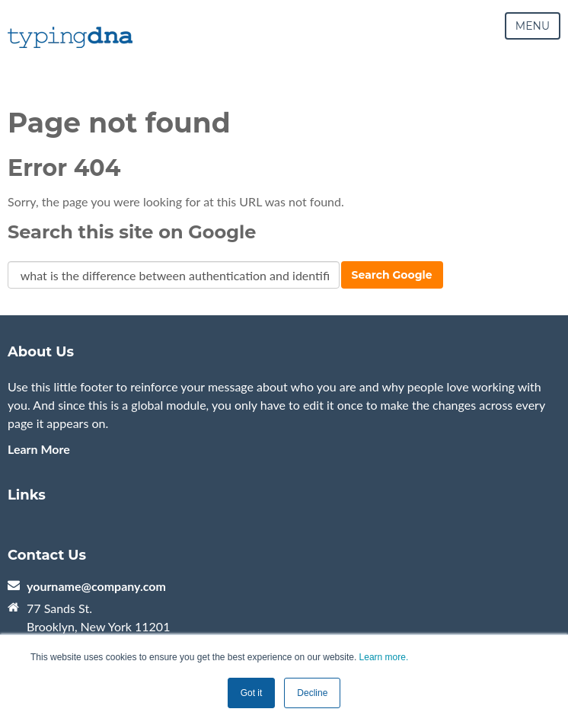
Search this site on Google (132, 232)
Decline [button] (312, 693)
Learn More (39, 449)
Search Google (392, 275)
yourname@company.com (96, 586)
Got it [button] (252, 693)
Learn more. (384, 657)
